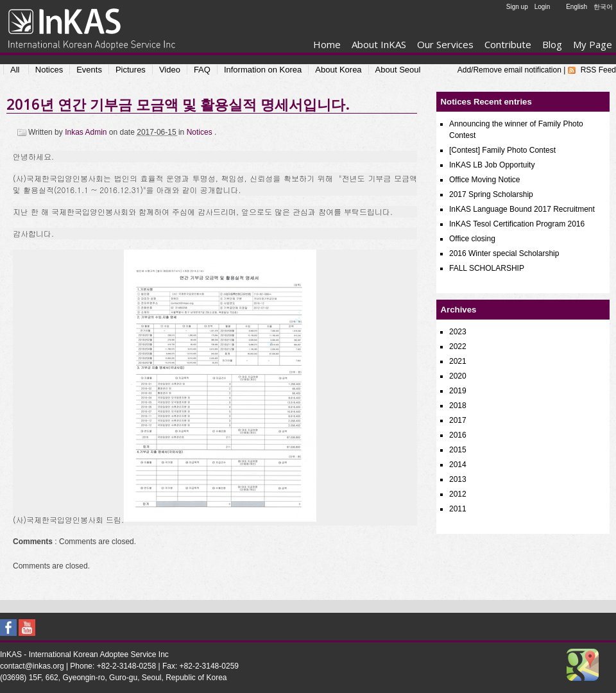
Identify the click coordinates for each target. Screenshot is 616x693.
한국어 (603, 7)
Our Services (445, 44)
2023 (458, 332)
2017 (458, 420)
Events (89, 70)
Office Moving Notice (485, 180)
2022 (458, 346)
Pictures (131, 70)
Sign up (517, 7)
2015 (458, 450)
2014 (458, 465)
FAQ (202, 70)
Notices (49, 70)
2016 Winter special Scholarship (504, 253)
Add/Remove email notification (509, 70)
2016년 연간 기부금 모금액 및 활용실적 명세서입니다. (178, 104)
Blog (552, 44)
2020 (458, 376)
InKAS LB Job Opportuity (492, 165)
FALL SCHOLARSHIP (487, 268)
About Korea (338, 70)
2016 (458, 435)
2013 (458, 479)
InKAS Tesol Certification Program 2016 (517, 224)
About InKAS (379, 44)
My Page (593, 44)
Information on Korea (263, 70)
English (577, 7)
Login (542, 7)
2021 (458, 361)
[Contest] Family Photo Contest (502, 150)
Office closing (472, 239)
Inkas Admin (87, 132)
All (15, 70)
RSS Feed (598, 70)
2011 (458, 509)
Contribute (508, 44)
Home (327, 44)
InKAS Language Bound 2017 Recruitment (522, 209)
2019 (458, 391)
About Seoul (398, 70)
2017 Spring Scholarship (491, 194)
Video (170, 70)
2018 (458, 406)
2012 (458, 494)
